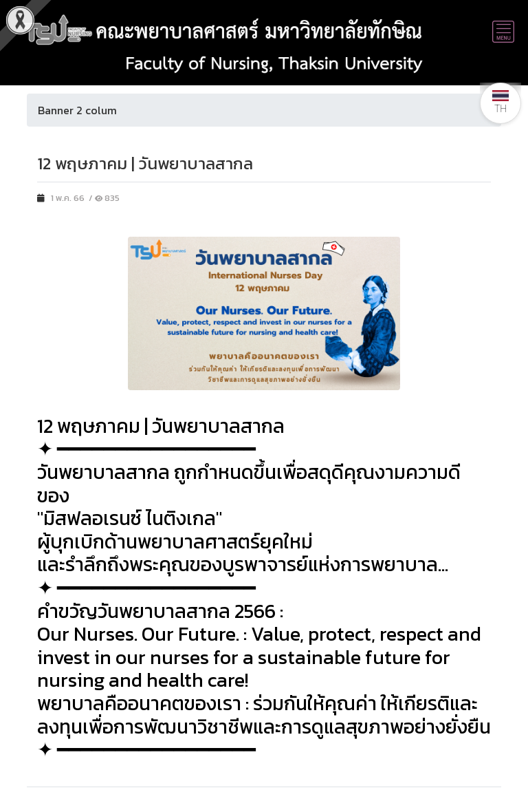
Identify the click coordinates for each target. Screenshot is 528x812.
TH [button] (500, 102)
